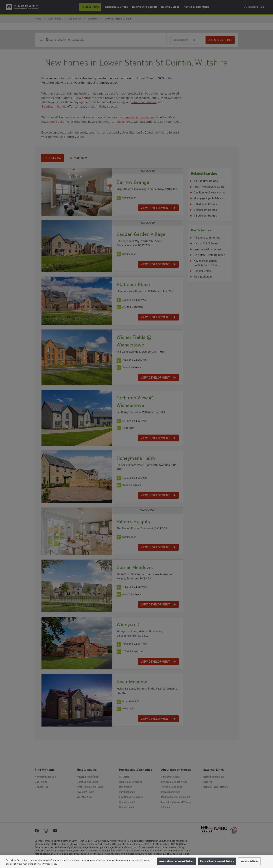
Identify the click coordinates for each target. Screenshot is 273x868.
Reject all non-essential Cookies (217, 861)
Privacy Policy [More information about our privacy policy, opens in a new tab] (50, 864)
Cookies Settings (249, 861)
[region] (136, 862)
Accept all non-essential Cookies (176, 861)
